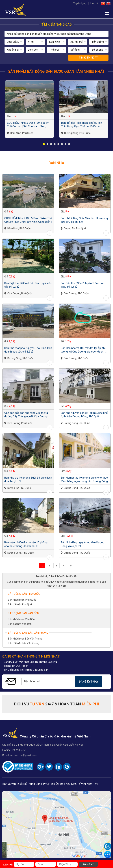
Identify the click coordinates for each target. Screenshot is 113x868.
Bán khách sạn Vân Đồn (21, 619)
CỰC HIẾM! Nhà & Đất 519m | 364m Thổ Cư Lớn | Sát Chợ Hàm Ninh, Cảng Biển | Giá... (28, 125)
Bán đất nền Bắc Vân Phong (24, 643)
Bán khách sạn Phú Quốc (22, 600)
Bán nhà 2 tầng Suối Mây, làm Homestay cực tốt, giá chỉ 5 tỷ (84, 220)
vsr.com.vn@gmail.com (24, 755)
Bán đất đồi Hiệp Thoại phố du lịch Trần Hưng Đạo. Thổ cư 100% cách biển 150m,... (82, 125)
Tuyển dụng (80, 3)
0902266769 (19, 750)
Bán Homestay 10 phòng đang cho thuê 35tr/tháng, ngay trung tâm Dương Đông (84, 479)
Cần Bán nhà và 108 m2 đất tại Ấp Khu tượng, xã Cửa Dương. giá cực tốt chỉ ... (84, 350)
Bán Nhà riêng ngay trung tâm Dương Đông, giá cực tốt (82, 544)
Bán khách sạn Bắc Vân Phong (25, 639)
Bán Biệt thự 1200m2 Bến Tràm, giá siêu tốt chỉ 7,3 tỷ (28, 285)
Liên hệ (94, 3)
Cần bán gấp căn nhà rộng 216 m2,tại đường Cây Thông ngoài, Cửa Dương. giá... (27, 415)
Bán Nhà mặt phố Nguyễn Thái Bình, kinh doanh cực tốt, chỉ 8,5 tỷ (28, 350)
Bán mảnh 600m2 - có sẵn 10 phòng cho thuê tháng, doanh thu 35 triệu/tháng (26, 544)
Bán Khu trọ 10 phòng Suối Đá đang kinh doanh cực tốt (28, 479)
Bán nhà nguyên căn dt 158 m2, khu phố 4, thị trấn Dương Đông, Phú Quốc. (84, 415)
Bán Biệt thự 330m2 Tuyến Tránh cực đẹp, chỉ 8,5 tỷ (82, 285)
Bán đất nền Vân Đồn (20, 624)
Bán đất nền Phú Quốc (20, 604)
